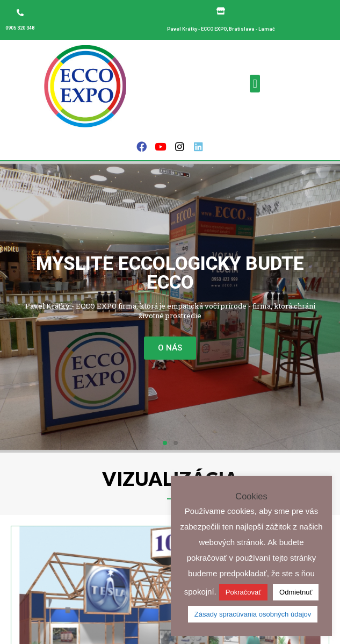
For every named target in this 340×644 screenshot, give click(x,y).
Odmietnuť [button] (296, 592)
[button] (255, 84)
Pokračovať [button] (243, 592)
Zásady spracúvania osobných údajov (253, 614)
